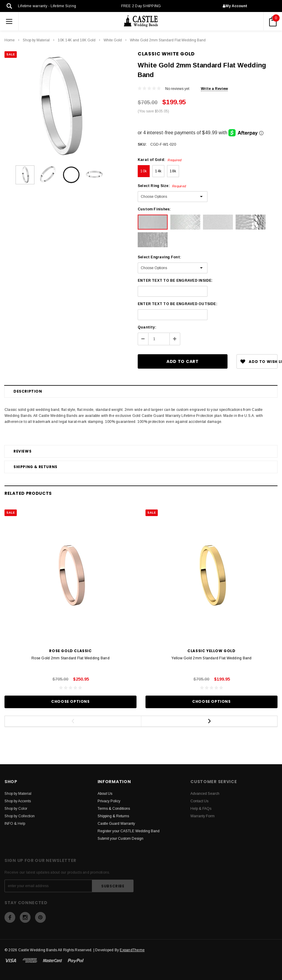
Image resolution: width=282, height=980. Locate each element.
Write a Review (214, 89)
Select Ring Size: (162, 186)
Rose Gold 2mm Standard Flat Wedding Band (70, 658)
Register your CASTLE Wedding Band (129, 831)
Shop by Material (36, 40)
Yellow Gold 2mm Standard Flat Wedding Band (211, 658)
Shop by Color (16, 809)
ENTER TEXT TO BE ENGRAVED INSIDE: (175, 281)
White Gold (113, 40)
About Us (105, 794)
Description (28, 391)
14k (158, 171)
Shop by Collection (20, 816)
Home (10, 40)
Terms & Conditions (114, 809)
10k (144, 171)
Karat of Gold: (160, 160)
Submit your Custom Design (120, 839)
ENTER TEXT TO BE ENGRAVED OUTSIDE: (178, 304)
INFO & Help (15, 824)
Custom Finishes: (154, 209)
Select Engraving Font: (159, 257)
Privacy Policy (109, 801)
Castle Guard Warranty (116, 824)
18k (173, 171)
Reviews (22, 451)
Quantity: (147, 327)
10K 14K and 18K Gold (77, 40)
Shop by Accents (18, 801)
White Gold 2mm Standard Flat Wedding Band (168, 40)
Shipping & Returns (35, 467)
